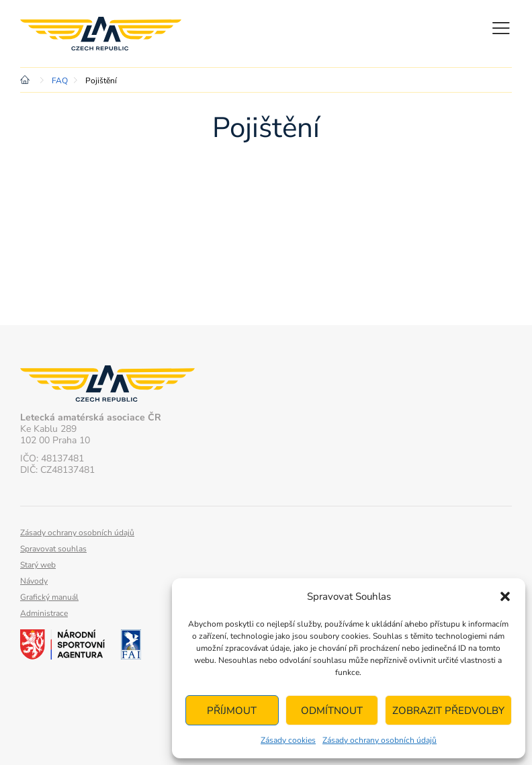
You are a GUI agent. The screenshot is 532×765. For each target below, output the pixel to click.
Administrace (44, 613)
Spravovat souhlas (53, 549)
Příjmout (232, 711)
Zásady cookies (288, 740)
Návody (34, 581)
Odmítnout (332, 711)
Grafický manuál (49, 597)
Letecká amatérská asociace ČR (101, 34)
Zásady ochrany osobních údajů (380, 740)
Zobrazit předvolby (448, 711)
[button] (505, 596)
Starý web (38, 565)
